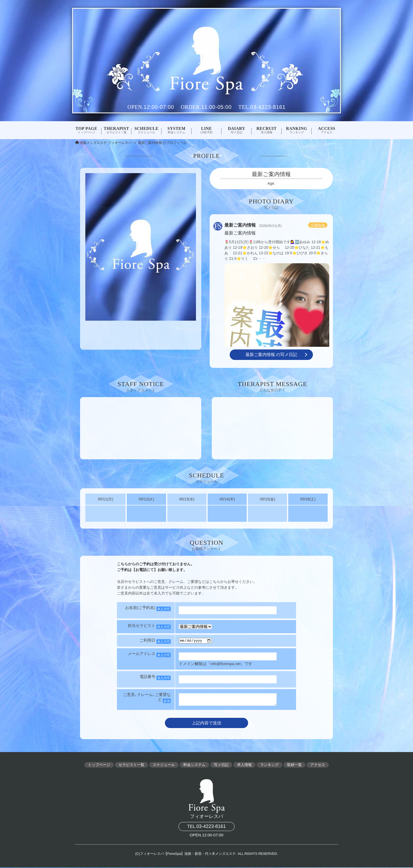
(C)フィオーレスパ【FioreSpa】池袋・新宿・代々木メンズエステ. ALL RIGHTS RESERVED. (206, 854)
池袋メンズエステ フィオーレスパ (106, 143)
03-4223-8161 (268, 107)
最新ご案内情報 (240, 225)
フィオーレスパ (206, 798)
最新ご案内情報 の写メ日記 (271, 355)
